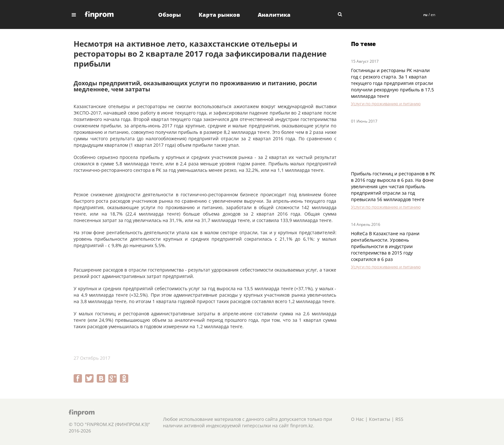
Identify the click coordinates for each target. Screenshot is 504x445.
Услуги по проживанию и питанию (386, 104)
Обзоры (170, 15)
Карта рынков (219, 15)
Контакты (380, 419)
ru (425, 15)
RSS (399, 419)
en (433, 15)
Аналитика (274, 15)
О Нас (357, 419)
